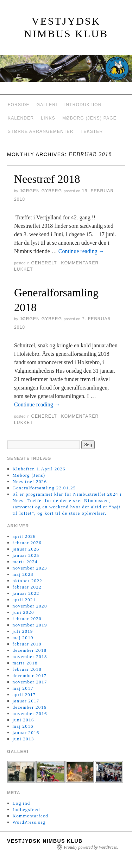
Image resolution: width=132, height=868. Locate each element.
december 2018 (30, 650)
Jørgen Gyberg (41, 191)
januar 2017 (26, 701)
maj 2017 (23, 688)
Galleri (47, 105)
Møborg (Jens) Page (89, 118)
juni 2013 (23, 739)
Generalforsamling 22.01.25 (44, 488)
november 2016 (30, 713)
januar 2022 (26, 593)
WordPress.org (29, 822)
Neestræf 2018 (47, 179)
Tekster (92, 131)
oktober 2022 (28, 581)
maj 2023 (23, 574)
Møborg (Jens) (29, 475)
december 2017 (30, 676)
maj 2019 (23, 638)
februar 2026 (27, 543)
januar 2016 (26, 732)
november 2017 (30, 682)
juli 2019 (23, 631)
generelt (44, 263)
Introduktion (83, 105)
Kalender (21, 118)
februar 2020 (27, 619)
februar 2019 (27, 644)
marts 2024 (25, 562)
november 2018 (30, 657)
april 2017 (24, 695)
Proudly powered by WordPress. (91, 847)
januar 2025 (26, 555)
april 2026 (24, 536)
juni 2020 (23, 612)
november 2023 (30, 568)
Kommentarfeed (30, 816)
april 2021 (24, 600)
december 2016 (30, 707)
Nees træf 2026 (30, 481)
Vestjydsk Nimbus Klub (45, 841)
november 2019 (30, 625)
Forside (19, 105)
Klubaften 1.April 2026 (39, 469)
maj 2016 (23, 726)
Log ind (21, 803)
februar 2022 (27, 587)
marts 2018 (25, 663)
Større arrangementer (41, 131)
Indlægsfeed (26, 809)
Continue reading (81, 251)
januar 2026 (26, 549)
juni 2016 (23, 720)
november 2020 (30, 606)
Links (48, 118)
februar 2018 (27, 669)
